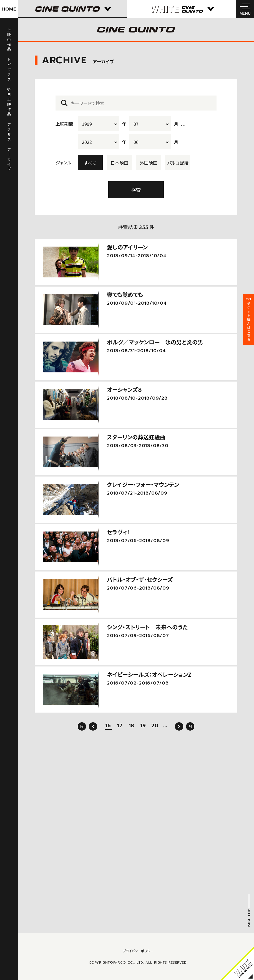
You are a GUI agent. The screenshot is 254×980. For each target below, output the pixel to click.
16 (108, 726)
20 (155, 726)
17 (120, 726)
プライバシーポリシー (138, 951)
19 (143, 726)
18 (132, 726)
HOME (9, 9)
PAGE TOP (249, 918)
